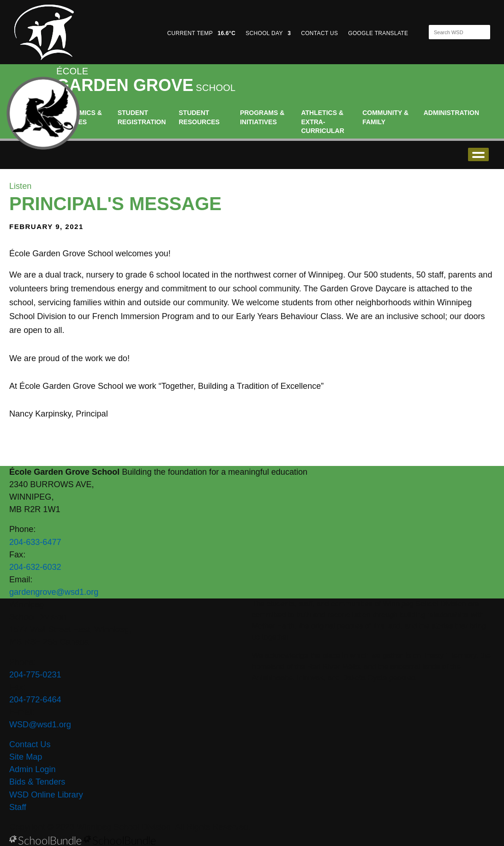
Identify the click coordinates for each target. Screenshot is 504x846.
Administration (451, 113)
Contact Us (30, 744)
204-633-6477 (35, 542)
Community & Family (385, 117)
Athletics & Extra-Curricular (323, 122)
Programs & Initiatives (262, 117)
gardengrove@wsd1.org (54, 592)
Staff (18, 807)
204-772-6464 (35, 700)
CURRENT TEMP (201, 33)
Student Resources (199, 117)
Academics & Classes (79, 117)
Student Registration (142, 117)
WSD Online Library (46, 795)
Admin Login (33, 769)
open (478, 154)
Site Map (26, 757)
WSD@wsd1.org (40, 725)
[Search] (451, 32)
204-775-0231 (35, 675)
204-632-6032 (35, 567)
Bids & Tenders (37, 782)
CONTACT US (319, 33)
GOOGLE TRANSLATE (379, 33)
